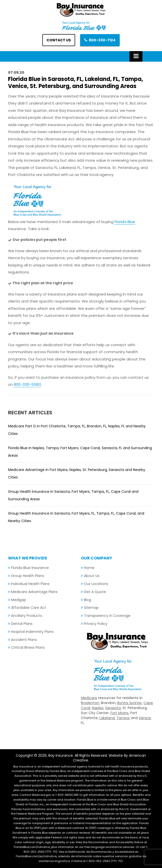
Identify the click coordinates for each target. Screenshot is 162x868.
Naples (98, 708)
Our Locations (96, 584)
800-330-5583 (27, 384)
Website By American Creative (110, 758)
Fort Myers (119, 713)
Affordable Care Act (29, 608)
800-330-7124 (102, 40)
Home (89, 568)
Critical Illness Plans (28, 647)
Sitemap (91, 608)
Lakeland (107, 718)
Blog (88, 600)
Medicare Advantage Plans (34, 592)
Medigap (19, 600)
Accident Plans (24, 640)
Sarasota (113, 708)
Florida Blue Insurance (30, 568)
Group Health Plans (28, 576)
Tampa (123, 718)
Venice (145, 718)
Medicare (89, 698)
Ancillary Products (27, 616)
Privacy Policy (96, 624)
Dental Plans (22, 624)
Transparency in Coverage (107, 616)
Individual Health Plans (30, 584)
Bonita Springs (129, 703)
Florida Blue (125, 222)
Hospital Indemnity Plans (32, 632)
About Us (92, 576)
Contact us (59, 40)
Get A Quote (95, 592)
